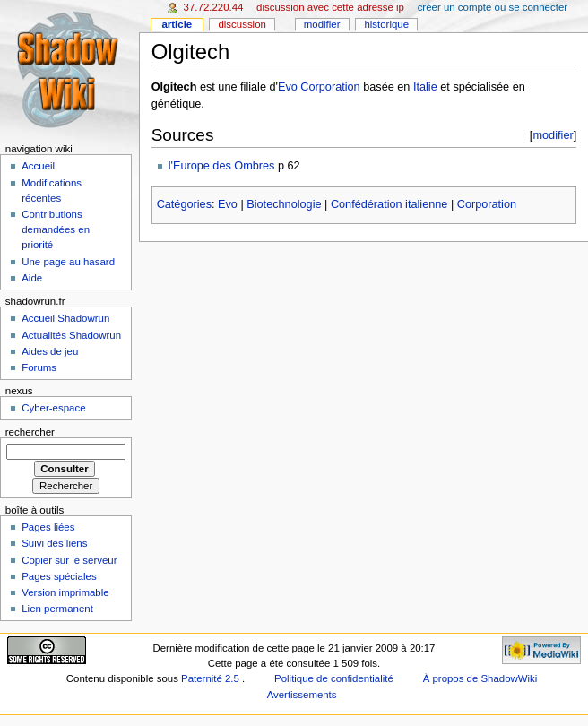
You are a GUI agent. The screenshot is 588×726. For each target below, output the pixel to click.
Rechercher (30, 432)
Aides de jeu (50, 351)
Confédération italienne (389, 204)
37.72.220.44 (214, 7)
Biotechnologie (284, 204)
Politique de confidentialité (334, 678)
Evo (228, 204)
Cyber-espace (53, 408)
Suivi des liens (54, 543)
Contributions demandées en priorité (56, 229)
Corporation (487, 204)
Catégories (184, 204)
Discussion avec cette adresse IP (330, 7)
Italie (425, 87)
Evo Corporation (319, 87)
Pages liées (48, 527)
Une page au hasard (68, 262)
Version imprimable (65, 592)
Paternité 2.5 (212, 678)
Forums (39, 367)
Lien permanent (57, 609)
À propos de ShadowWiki (480, 678)
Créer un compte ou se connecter (493, 7)
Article (177, 24)
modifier (553, 135)
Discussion (242, 24)
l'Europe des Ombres (222, 166)
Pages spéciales (59, 576)
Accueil (38, 166)
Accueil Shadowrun (65, 318)
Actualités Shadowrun (71, 335)
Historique (386, 24)
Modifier (322, 24)
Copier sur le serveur (69, 560)
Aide (32, 278)
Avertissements (302, 695)
